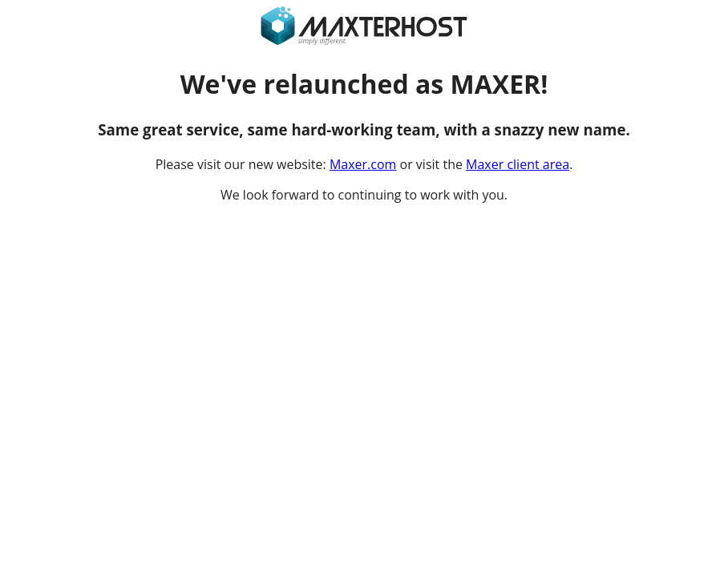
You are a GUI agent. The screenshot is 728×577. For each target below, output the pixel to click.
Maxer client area (518, 164)
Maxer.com (363, 164)
